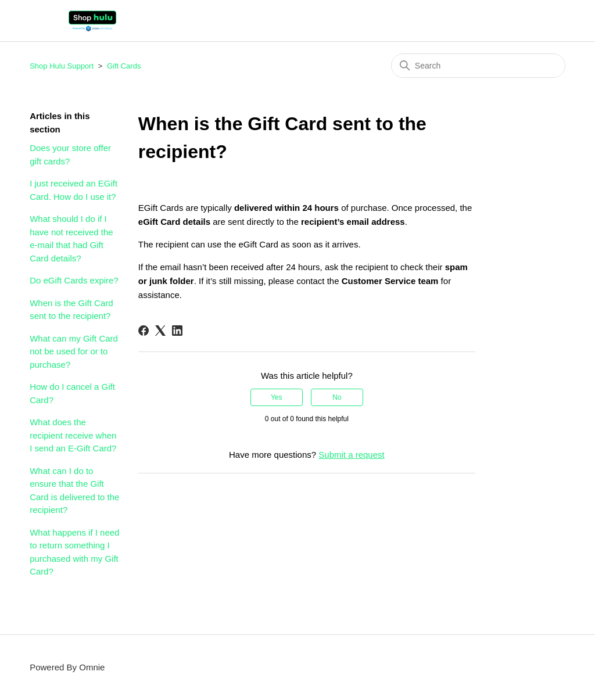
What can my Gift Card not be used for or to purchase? (74, 351)
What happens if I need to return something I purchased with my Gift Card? (74, 552)
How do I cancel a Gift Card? (72, 393)
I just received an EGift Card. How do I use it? (74, 190)
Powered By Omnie (67, 667)
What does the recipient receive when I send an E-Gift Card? (73, 435)
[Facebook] (144, 331)
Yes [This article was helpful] (277, 397)
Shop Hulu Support (62, 66)
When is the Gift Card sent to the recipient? (71, 310)
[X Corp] (160, 331)
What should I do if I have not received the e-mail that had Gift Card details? (71, 238)
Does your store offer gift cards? (70, 155)
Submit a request (351, 455)
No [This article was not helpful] (337, 397)
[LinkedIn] (177, 331)
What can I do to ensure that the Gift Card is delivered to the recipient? (74, 491)
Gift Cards (124, 66)
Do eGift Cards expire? (74, 280)
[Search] (478, 66)
